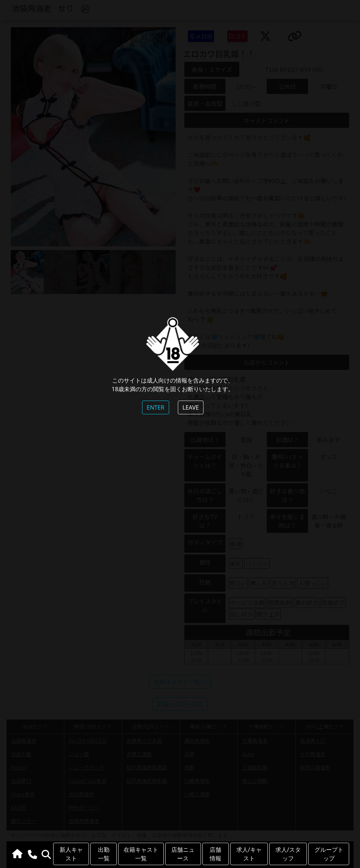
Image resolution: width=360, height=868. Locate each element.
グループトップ (329, 854)
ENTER (156, 407)
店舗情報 (215, 854)
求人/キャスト (249, 854)
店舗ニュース (183, 854)
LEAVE (191, 407)
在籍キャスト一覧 (141, 854)
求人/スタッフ (288, 854)
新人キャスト (71, 854)
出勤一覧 (104, 854)
